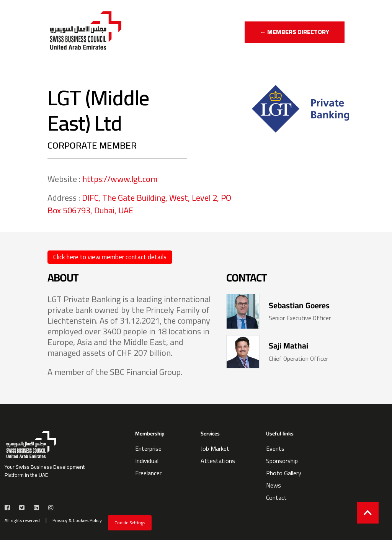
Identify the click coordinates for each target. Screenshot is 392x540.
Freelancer (148, 473)
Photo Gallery (284, 473)
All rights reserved (22, 520)
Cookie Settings (130, 523)
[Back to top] (368, 513)
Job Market (215, 448)
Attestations (218, 461)
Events (275, 448)
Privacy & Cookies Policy (77, 520)
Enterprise (148, 448)
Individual (147, 461)
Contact (276, 497)
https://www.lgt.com (120, 179)
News (274, 485)
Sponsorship (282, 461)
